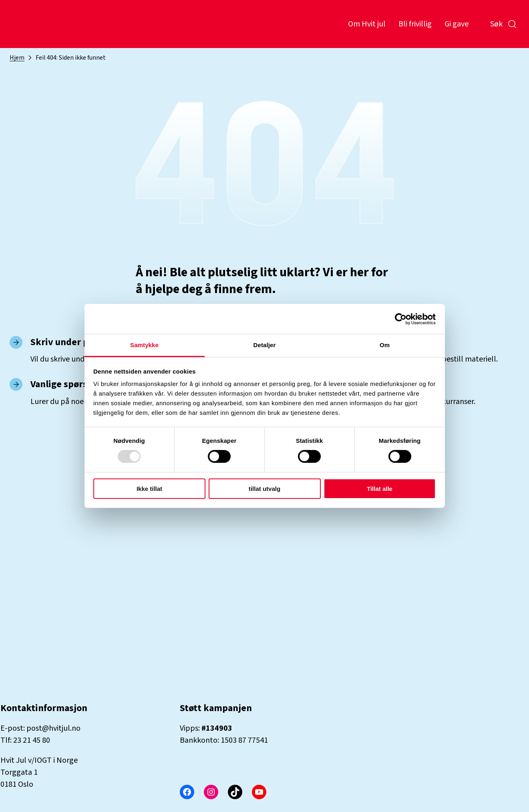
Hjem (17, 58)
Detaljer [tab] (265, 345)
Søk (504, 24)
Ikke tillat (149, 489)
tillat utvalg (264, 489)
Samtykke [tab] (144, 345)
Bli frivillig (415, 24)
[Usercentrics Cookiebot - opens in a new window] (401, 319)
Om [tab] (385, 345)
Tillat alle (380, 489)
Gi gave (457, 24)
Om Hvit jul (367, 24)
